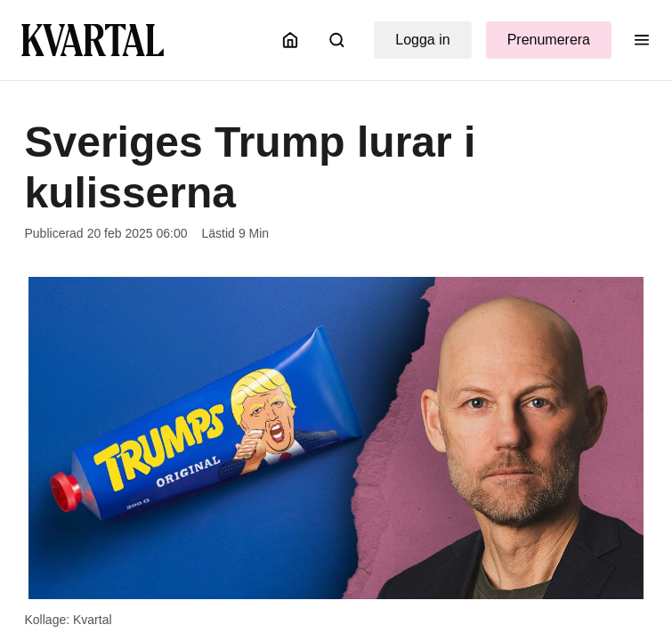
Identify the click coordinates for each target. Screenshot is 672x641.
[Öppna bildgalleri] (336, 438)
